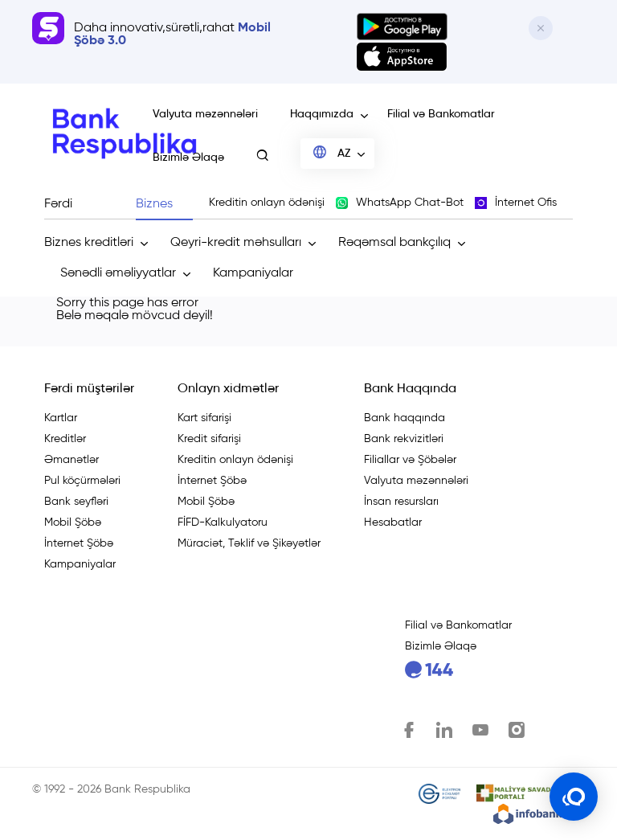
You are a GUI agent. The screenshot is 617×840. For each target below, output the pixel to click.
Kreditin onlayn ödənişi (235, 460)
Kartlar (61, 418)
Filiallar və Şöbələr (410, 460)
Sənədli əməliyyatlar (118, 273)
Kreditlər (65, 439)
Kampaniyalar (253, 273)
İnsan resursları (401, 502)
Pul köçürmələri (82, 481)
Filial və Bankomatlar (441, 114)
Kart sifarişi (204, 418)
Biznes (154, 204)
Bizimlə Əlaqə (188, 158)
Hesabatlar (393, 522)
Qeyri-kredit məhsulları (236, 243)
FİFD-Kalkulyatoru (223, 522)
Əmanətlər (72, 460)
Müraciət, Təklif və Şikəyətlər (249, 543)
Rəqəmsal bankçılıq (394, 243)
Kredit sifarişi (209, 439)
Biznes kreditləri (89, 243)
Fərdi (58, 204)
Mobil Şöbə (73, 522)
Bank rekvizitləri (404, 439)
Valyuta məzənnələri (205, 114)
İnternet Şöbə (79, 543)
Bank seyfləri (76, 502)
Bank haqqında (405, 418)
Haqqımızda (322, 114)
